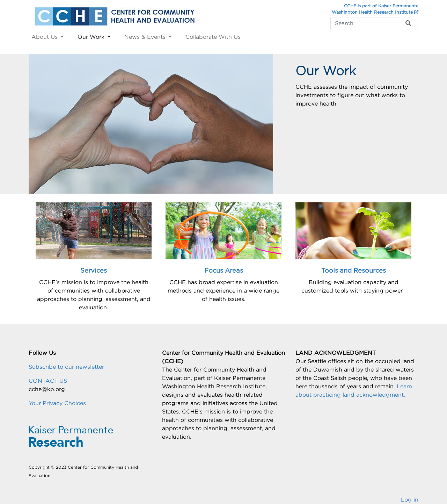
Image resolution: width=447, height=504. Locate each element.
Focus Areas (224, 271)
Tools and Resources (354, 271)
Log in (410, 500)
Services (94, 271)
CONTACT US (48, 381)
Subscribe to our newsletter (66, 367)
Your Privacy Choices (57, 403)
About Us (45, 37)
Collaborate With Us (213, 37)
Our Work (92, 37)
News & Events (146, 37)
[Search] (365, 23)
